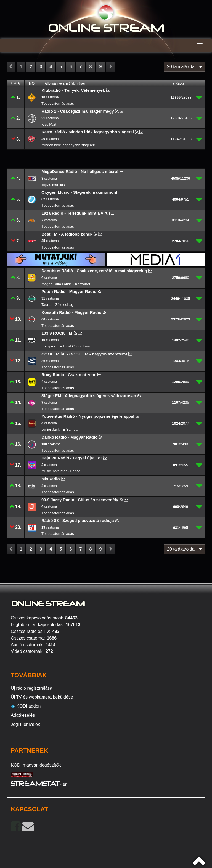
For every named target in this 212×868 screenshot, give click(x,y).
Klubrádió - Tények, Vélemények (73, 90)
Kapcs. (181, 83)
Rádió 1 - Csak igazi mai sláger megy (78, 111)
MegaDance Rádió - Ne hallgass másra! (80, 172)
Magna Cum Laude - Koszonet (66, 284)
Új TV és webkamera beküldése (42, 697)
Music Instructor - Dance (61, 471)
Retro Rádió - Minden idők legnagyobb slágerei (88, 132)
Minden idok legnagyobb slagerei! (68, 145)
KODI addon (26, 706)
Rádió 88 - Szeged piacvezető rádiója (78, 520)
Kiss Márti (49, 124)
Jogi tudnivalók (25, 724)
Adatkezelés (23, 715)
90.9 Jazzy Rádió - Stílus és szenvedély (80, 500)
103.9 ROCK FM (57, 333)
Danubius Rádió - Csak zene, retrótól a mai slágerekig (94, 271)
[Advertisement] (56, 159)
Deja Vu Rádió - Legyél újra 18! (72, 458)
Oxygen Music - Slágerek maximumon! (79, 192)
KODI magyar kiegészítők (36, 765)
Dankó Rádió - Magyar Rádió (69, 437)
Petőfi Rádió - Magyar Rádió (69, 291)
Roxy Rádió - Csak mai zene (69, 375)
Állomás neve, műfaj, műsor (65, 83)
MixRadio (51, 479)
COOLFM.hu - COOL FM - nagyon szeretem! (84, 354)
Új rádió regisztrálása (31, 688)
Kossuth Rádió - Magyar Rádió (71, 312)
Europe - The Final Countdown (66, 346)
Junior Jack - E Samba (59, 429)
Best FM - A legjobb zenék (67, 234)
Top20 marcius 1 (55, 185)
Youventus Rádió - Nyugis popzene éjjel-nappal (88, 416)
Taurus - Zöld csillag (57, 305)
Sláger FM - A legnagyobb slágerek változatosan (89, 396)
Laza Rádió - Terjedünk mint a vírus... (78, 213)
